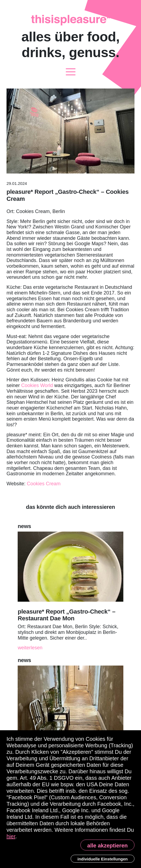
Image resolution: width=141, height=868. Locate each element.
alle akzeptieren (107, 846)
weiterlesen (30, 648)
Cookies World (37, 385)
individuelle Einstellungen (103, 859)
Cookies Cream (44, 484)
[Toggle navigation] (71, 72)
